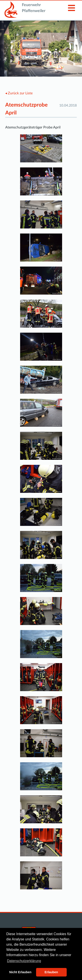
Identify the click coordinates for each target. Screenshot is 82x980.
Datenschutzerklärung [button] (24, 961)
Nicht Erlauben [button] (20, 972)
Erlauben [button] (51, 972)
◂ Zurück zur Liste (19, 93)
